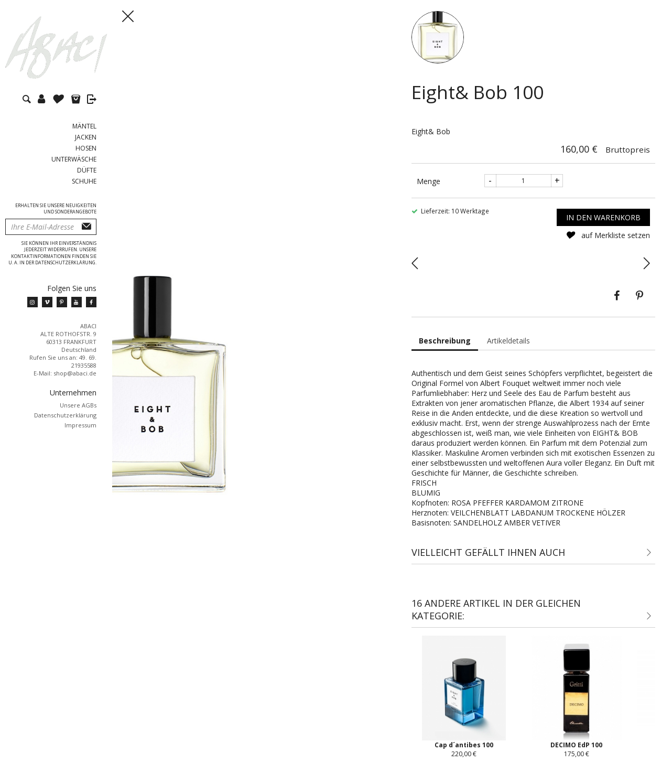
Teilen (616, 296)
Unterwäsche (74, 159)
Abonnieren (86, 227)
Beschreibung (445, 341)
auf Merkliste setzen (608, 235)
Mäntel (84, 126)
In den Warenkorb (603, 217)
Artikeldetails (508, 341)
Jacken (86, 137)
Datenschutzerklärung (65, 415)
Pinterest (640, 296)
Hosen (86, 148)
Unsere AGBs (78, 405)
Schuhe (84, 181)
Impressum (80, 425)
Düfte (87, 170)
